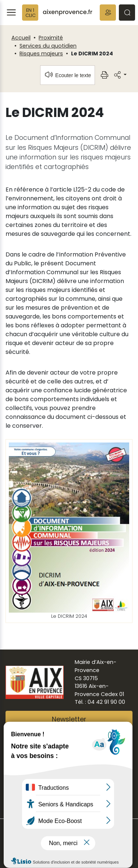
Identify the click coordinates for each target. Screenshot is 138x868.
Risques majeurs (41, 54)
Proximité (51, 38)
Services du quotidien (48, 46)
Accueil (21, 38)
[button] (108, 13)
